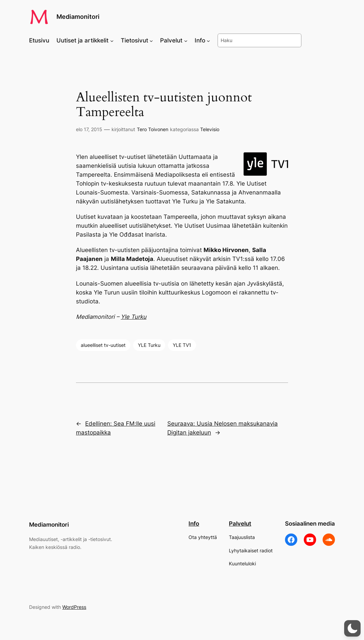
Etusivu (39, 40)
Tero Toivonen (153, 129)
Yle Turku (134, 317)
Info (194, 524)
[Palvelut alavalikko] (186, 40)
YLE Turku (149, 345)
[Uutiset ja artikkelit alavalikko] (112, 40)
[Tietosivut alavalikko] (151, 40)
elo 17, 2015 (89, 129)
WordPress (74, 607)
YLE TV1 (182, 345)
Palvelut (240, 524)
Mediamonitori (78, 17)
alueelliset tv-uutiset (103, 345)
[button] (352, 628)
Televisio (210, 129)
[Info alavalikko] (208, 40)
